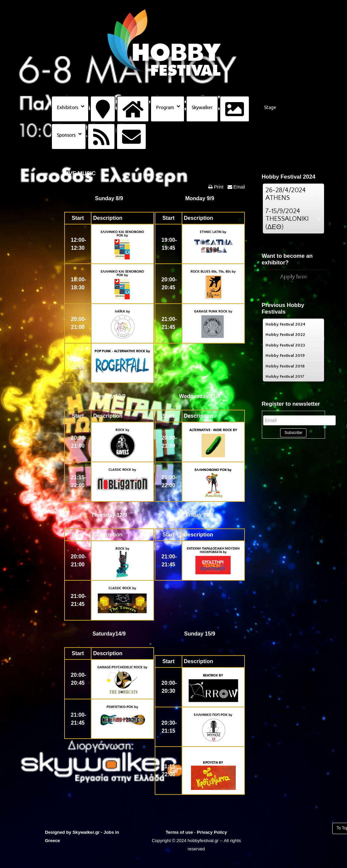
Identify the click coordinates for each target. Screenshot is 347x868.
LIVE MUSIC (80, 173)
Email (239, 187)
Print (218, 187)
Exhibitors (68, 107)
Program (165, 107)
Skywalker (202, 107)
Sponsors (66, 135)
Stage (270, 107)
